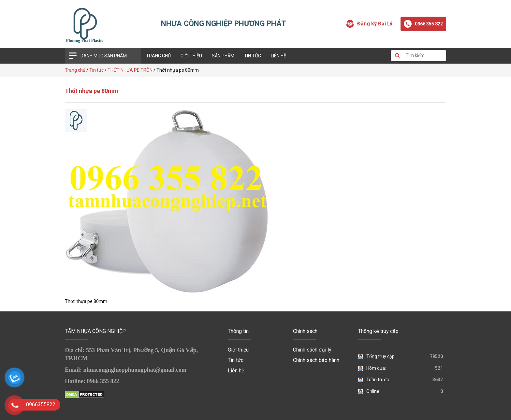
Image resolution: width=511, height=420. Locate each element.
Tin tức (253, 56)
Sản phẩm (223, 56)
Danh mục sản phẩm (104, 56)
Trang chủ (158, 56)
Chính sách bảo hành (316, 360)
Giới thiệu (191, 56)
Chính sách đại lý (312, 350)
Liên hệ (278, 56)
